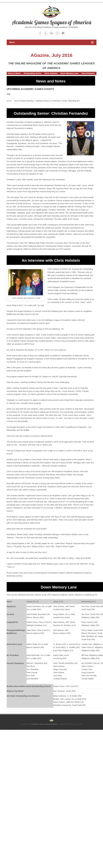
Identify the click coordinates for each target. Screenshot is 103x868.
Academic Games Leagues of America (52, 22)
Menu (52, 42)
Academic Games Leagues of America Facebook (40, 33)
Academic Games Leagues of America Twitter (46, 33)
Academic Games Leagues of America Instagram (57, 33)
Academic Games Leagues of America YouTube (52, 33)
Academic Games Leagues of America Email (63, 33)
